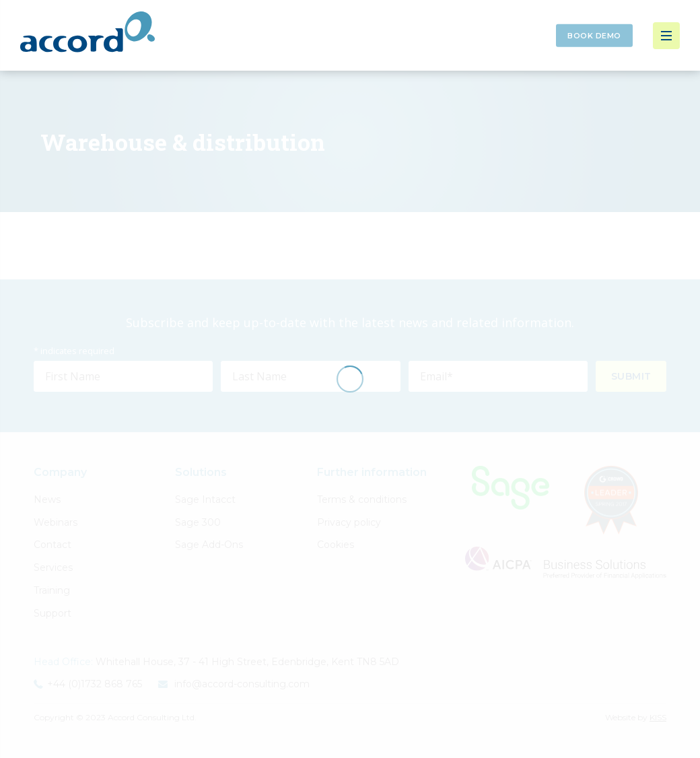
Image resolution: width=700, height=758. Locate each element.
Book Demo (594, 36)
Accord (87, 32)
